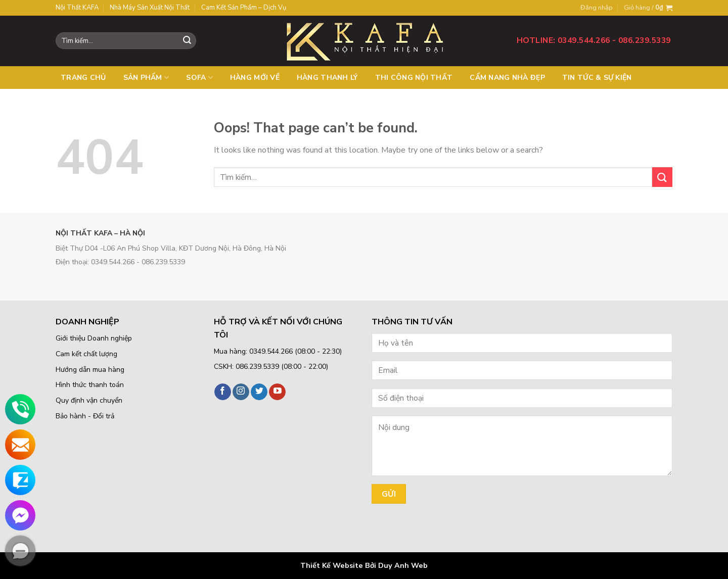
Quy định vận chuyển (89, 400)
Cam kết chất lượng (86, 354)
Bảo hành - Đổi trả (85, 416)
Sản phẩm (146, 78)
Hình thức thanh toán (90, 385)
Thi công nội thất (414, 78)
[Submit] (662, 177)
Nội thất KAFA (77, 8)
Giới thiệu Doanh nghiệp (94, 338)
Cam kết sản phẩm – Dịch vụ (244, 8)
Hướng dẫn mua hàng (90, 370)
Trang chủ (83, 78)
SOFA (199, 78)
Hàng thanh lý (327, 78)
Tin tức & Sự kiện (597, 78)
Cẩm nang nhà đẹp (507, 78)
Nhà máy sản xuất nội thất (150, 8)
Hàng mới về (255, 78)
